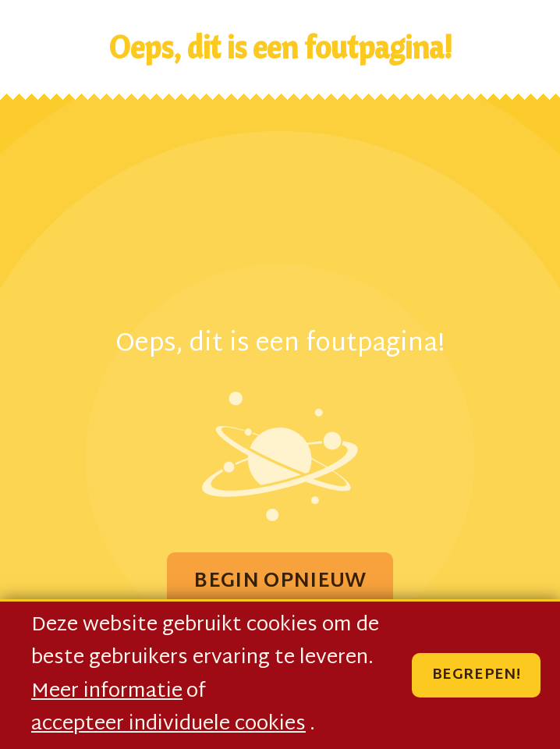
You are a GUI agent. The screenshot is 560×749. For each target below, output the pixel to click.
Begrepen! (476, 675)
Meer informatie (107, 692)
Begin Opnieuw (280, 582)
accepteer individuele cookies (168, 725)
